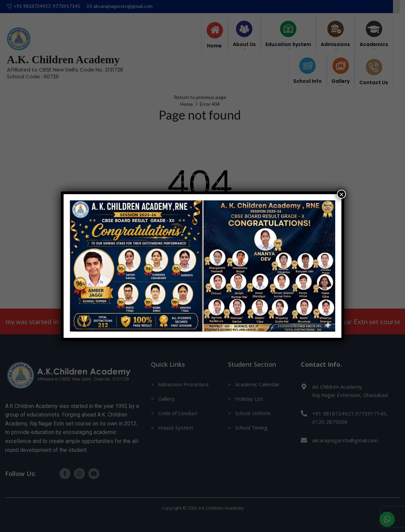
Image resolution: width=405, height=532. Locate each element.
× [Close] (341, 194)
